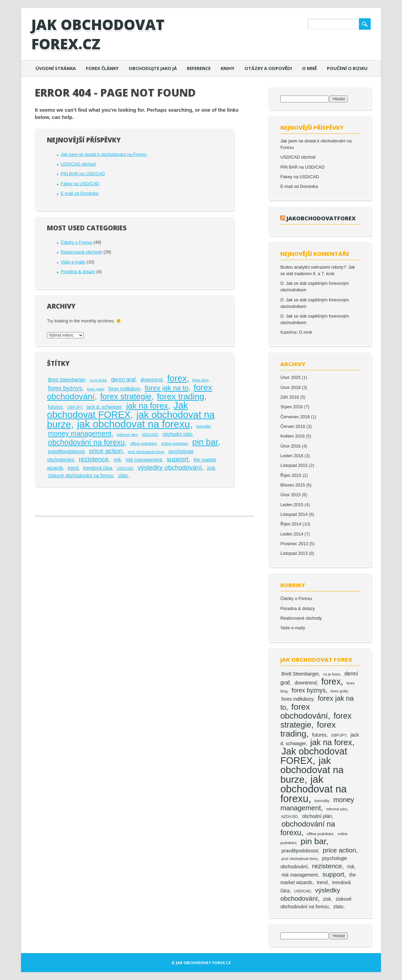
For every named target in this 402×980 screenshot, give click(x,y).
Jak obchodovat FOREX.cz (98, 34)
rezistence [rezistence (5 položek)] (93, 459)
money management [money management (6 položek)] (80, 433)
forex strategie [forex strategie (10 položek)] (126, 397)
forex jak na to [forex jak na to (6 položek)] (167, 388)
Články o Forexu (77, 242)
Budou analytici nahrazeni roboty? (313, 267)
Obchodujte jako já (153, 68)
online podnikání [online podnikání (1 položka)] (174, 443)
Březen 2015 (293, 485)
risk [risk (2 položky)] (117, 460)
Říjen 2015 (291, 476)
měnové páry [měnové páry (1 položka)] (127, 434)
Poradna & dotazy (78, 272)
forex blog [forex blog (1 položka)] (200, 380)
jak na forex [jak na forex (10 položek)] (147, 406)
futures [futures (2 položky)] (55, 407)
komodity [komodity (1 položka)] (203, 426)
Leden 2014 (292, 534)
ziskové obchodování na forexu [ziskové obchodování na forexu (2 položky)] (81, 476)
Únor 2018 (290, 388)
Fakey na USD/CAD (80, 184)
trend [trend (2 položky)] (73, 468)
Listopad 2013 (294, 553)
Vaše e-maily (73, 262)
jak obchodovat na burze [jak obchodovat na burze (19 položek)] (312, 770)
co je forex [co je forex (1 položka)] (98, 380)
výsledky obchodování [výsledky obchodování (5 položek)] (170, 467)
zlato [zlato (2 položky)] (123, 476)
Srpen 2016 (292, 407)
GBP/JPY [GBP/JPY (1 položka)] (75, 407)
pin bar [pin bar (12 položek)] (205, 442)
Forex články (102, 68)
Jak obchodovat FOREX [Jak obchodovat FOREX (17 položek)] (117, 410)
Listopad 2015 (294, 466)
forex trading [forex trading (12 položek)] (180, 396)
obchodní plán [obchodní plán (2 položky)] (177, 434)
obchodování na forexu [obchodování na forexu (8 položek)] (86, 442)
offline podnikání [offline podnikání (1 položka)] (144, 443)
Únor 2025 (290, 378)
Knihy (228, 68)
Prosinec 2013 (294, 544)
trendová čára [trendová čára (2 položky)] (98, 468)
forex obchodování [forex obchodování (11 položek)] (304, 711)
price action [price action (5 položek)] (106, 451)
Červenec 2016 (295, 417)
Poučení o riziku (347, 68)
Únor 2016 (290, 446)
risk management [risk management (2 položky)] (144, 460)
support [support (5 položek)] (177, 459)
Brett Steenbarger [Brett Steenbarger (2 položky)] (67, 380)
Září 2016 (290, 397)
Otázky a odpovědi (268, 68)
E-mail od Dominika (79, 193)
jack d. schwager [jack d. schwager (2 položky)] (104, 407)
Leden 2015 (292, 505)
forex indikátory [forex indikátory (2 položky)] (124, 389)
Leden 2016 (292, 456)
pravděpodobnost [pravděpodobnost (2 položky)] (66, 452)
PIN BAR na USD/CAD (83, 174)
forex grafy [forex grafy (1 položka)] (96, 389)
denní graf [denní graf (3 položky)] (123, 379)
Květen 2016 (293, 436)
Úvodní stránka (56, 68)
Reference (199, 68)
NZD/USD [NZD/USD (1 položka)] (150, 434)
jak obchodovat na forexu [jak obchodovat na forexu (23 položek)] (133, 424)
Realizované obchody (81, 252)
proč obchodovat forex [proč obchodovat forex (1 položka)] (146, 452)
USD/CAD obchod (78, 164)
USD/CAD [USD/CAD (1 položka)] (125, 468)
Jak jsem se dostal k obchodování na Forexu (104, 154)
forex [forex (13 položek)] (177, 378)
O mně (309, 68)
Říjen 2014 (291, 524)
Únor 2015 (290, 495)
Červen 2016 (293, 427)
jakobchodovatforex (321, 218)
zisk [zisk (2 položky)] (211, 468)
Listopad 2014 (294, 514)
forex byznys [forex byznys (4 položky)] (65, 388)
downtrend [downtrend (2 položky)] (151, 380)
